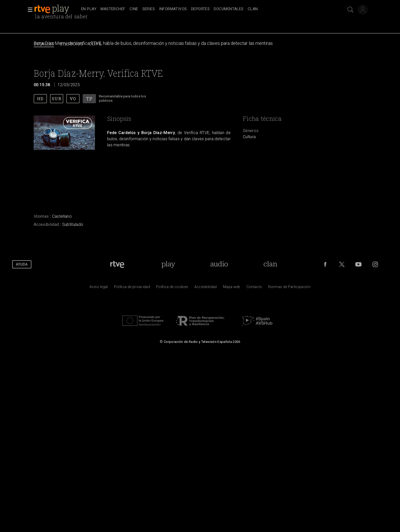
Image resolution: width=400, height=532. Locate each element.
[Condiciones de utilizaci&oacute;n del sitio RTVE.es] (99, 288)
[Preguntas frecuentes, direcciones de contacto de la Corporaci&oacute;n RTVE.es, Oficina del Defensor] (254, 288)
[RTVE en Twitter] (342, 264)
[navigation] (206, 9)
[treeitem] (89, 9)
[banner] (57, 9)
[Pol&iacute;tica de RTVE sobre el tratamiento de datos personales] (132, 288)
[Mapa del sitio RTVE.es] (232, 288)
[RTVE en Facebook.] (325, 264)
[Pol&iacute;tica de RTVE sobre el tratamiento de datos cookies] (172, 288)
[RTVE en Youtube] (358, 264)
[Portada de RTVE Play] (168, 264)
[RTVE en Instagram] (375, 264)
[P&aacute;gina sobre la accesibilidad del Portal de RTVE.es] (206, 288)
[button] (29, 10)
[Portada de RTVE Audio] (219, 264)
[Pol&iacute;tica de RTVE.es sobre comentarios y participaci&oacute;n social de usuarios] (289, 288)
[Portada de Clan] (271, 264)
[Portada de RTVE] (117, 264)
